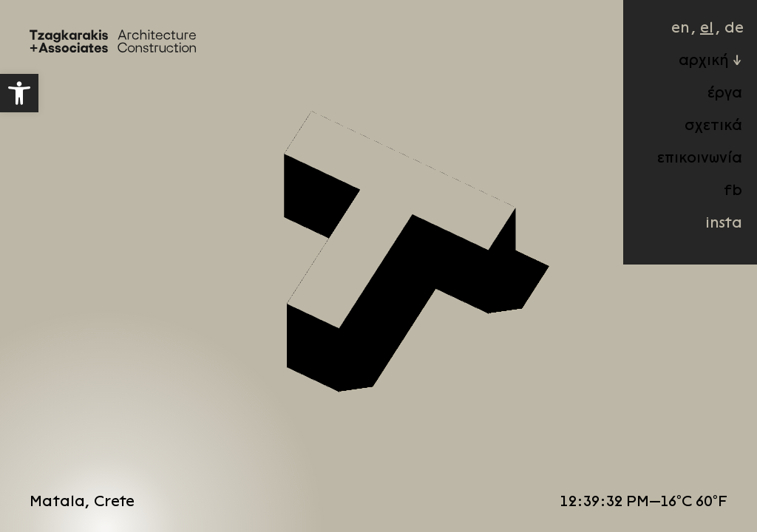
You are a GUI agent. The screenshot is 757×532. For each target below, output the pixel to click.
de (719, 38)
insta (709, 233)
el (692, 38)
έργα (710, 103)
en (665, 38)
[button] (19, 93)
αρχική (689, 71)
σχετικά (699, 136)
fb (718, 201)
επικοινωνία (685, 168)
